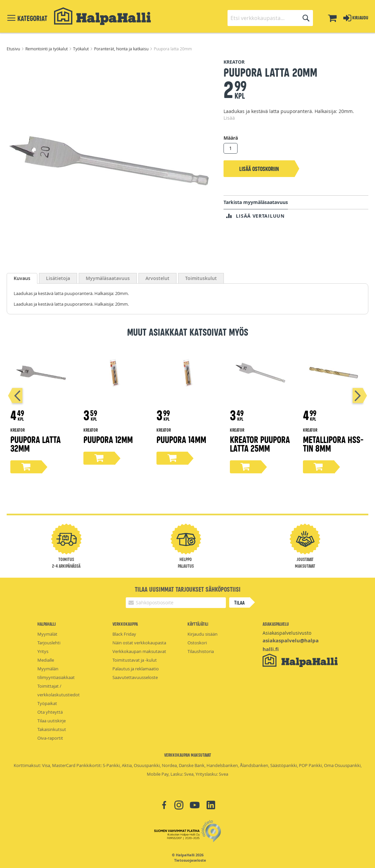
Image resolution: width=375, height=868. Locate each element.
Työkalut (81, 49)
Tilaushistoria (201, 651)
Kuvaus (22, 278)
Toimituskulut (201, 278)
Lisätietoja (58, 278)
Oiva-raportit (50, 738)
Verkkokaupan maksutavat (139, 651)
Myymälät (47, 634)
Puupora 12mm (108, 439)
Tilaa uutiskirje (52, 721)
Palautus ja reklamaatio (136, 669)
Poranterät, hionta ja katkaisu (122, 49)
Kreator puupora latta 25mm (260, 443)
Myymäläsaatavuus (108, 278)
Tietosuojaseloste (190, 860)
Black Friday (124, 634)
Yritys (43, 651)
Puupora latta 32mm (36, 443)
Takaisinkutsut (52, 729)
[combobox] (270, 18)
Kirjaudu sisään (203, 634)
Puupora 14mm (181, 439)
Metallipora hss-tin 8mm (333, 443)
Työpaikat (47, 703)
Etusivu (14, 49)
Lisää (229, 118)
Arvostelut (157, 278)
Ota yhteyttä (50, 712)
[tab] (22, 278)
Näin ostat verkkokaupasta (139, 643)
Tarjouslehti (49, 643)
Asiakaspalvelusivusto (287, 633)
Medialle (46, 660)
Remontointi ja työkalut (47, 49)
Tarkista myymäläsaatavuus (256, 202)
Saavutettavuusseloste (135, 677)
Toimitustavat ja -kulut (135, 660)
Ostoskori (197, 643)
